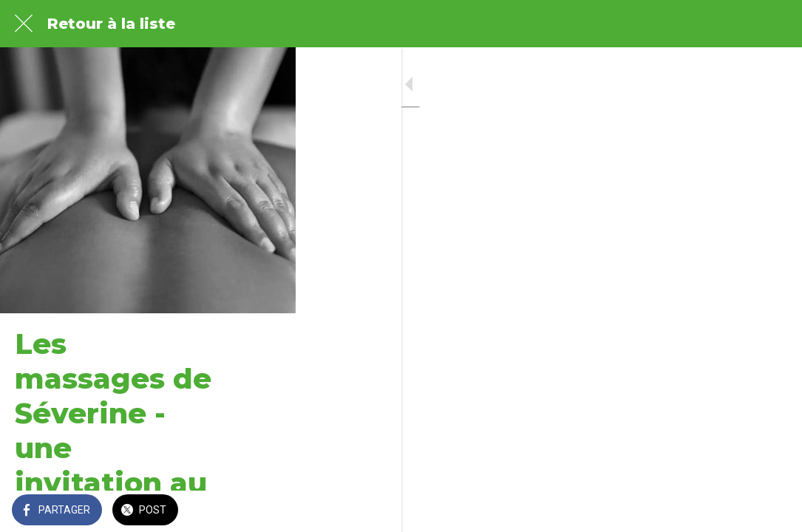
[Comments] (772, 511)
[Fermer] (24, 24)
